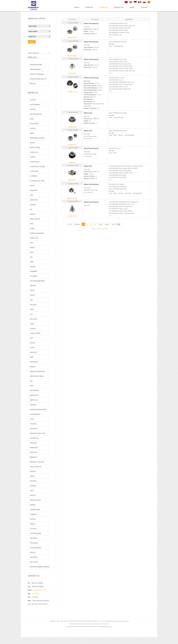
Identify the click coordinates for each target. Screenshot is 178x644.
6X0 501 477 (72, 127)
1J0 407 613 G (72, 145)
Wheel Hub (88, 131)
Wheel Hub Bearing (91, 23)
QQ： (29, 594)
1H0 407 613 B (72, 38)
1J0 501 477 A (72, 92)
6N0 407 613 (72, 180)
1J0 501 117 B (72, 216)
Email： (30, 590)
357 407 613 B (72, 56)
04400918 (72, 162)
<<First (69, 224)
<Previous (77, 224)
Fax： (30, 587)
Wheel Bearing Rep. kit (38, 79)
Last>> (107, 224)
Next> (101, 224)
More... (111, 37)
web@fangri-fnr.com (39, 590)
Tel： (29, 583)
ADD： (30, 601)
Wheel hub (88, 113)
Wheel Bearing (35, 69)
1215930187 (36, 594)
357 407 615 (72, 74)
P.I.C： (30, 597)
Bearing (33, 84)
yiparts (127, 621)
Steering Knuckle (36, 65)
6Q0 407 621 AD (72, 198)
